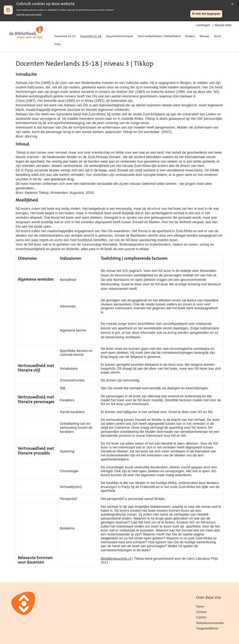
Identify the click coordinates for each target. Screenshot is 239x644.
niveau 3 (116, 64)
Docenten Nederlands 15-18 (57, 64)
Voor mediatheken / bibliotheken (159, 36)
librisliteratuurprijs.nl (116, 559)
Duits (218, 36)
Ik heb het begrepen (206, 14)
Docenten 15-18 (91, 36)
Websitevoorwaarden (210, 623)
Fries (58, 44)
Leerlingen (203, 25)
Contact (201, 612)
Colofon (201, 617)
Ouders (190, 36)
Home (200, 607)
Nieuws (204, 36)
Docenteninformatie (120, 36)
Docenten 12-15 (65, 36)
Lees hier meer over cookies (29, 14)
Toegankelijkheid (207, 628)
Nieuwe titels (223, 25)
